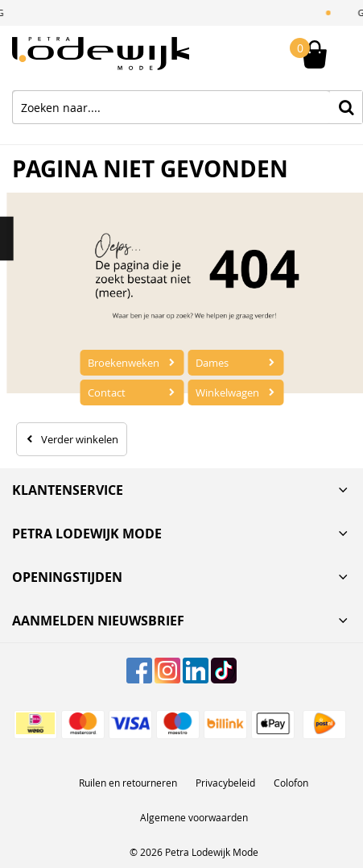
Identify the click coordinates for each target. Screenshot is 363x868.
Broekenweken (124, 363)
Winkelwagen (227, 392)
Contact (107, 392)
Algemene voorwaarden (194, 817)
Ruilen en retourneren (128, 783)
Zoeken (346, 107)
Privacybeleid (225, 783)
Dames (212, 363)
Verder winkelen (80, 439)
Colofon (291, 783)
